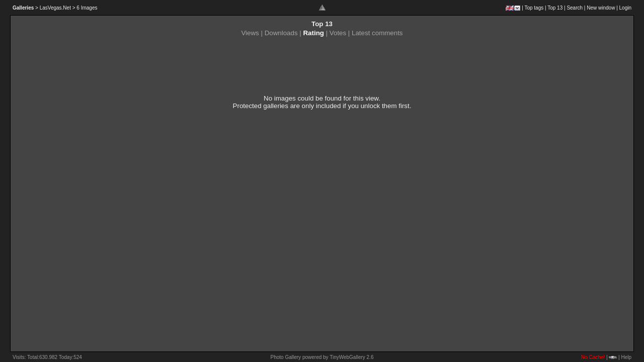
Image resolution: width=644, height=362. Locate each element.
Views (250, 33)
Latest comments (377, 33)
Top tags (534, 8)
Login (625, 8)
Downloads (281, 33)
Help (626, 357)
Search (575, 8)
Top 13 (555, 8)
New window (601, 8)
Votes (338, 33)
